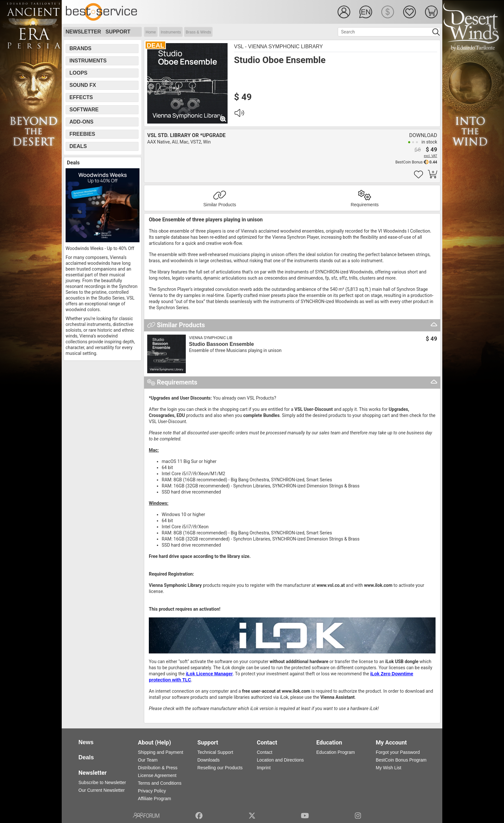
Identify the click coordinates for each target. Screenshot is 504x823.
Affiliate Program (154, 799)
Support (118, 32)
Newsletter (83, 32)
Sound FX (83, 85)
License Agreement (157, 775)
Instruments (171, 32)
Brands (80, 48)
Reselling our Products (220, 768)
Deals (78, 146)
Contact (265, 752)
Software (84, 110)
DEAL (155, 45)
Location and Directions (280, 760)
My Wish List (388, 768)
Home (151, 32)
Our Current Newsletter (102, 790)
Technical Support (215, 752)
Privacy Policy (152, 791)
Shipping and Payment (161, 752)
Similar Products (220, 205)
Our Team (148, 760)
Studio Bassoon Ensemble (221, 344)
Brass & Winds (198, 32)
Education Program (336, 752)
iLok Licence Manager (209, 674)
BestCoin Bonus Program (401, 760)
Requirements (365, 205)
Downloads (208, 760)
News (86, 742)
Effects (81, 97)
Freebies (82, 134)
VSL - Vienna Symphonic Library (279, 46)
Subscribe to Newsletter (102, 782)
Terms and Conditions (160, 783)
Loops (78, 73)
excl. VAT (431, 156)
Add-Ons (81, 122)
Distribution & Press (158, 768)
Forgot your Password (398, 752)
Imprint (264, 768)
